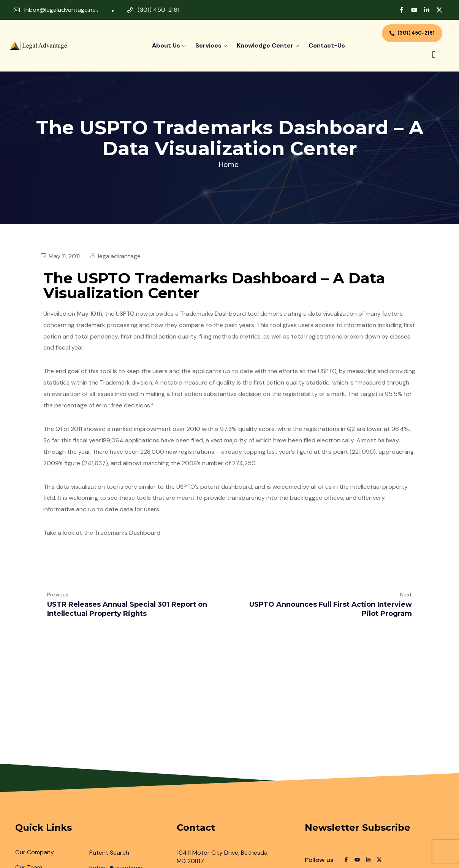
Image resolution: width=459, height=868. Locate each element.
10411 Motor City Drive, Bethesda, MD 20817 (223, 857)
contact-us (327, 45)
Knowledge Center (265, 45)
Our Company (35, 852)
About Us (166, 45)
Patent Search (109, 853)
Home (229, 165)
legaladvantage (119, 256)
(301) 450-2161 (158, 10)
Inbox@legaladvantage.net (61, 10)
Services (208, 45)
